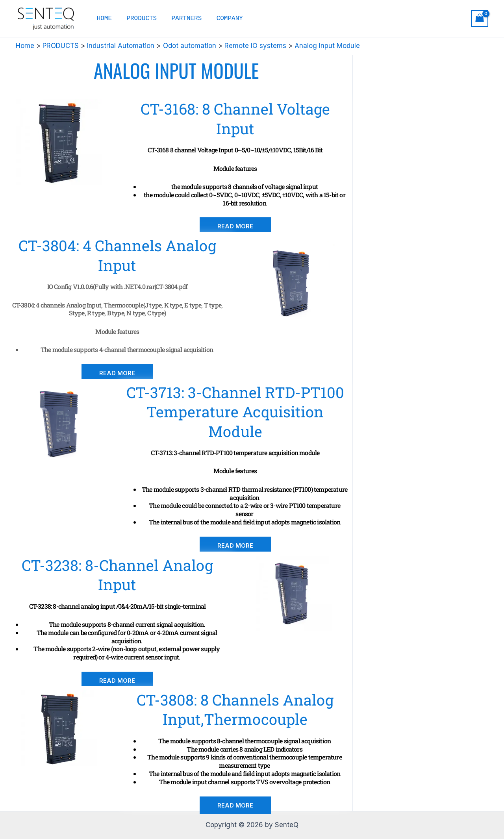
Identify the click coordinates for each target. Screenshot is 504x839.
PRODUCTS (138, 19)
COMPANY (222, 19)
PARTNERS (181, 19)
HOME (103, 19)
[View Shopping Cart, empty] (480, 19)
